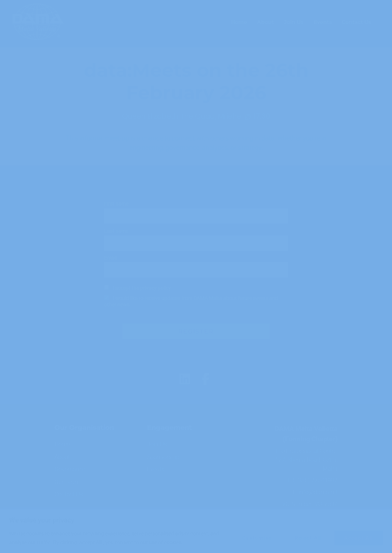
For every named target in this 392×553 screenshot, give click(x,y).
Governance (70, 469)
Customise (257, 538)
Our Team (67, 482)
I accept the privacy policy (142, 288)
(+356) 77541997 (315, 480)
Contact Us (356, 22)
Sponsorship (163, 457)
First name (116, 204)
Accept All (359, 538)
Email (110, 258)
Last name (116, 231)
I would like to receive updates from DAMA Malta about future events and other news (191, 302)
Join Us (294, 22)
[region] (196, 531)
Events (323, 22)
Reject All (308, 538)
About (266, 22)
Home (239, 22)
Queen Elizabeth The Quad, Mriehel (182, 116)
